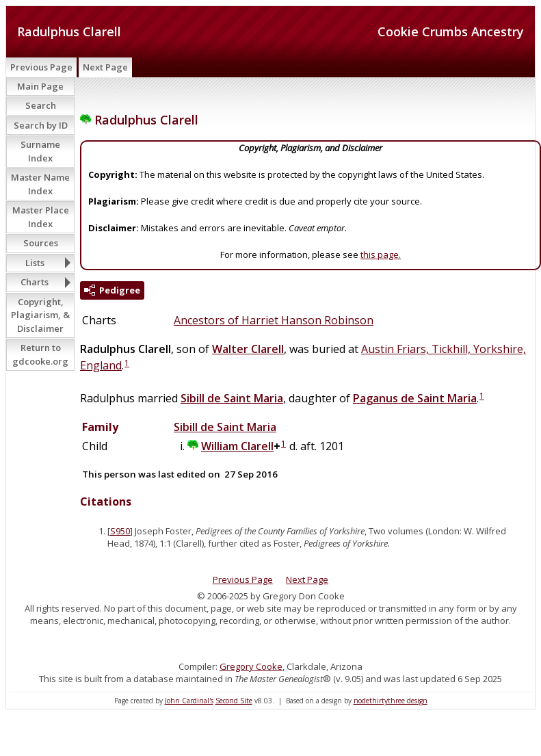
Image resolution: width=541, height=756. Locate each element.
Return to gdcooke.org (40, 354)
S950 (120, 531)
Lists (35, 263)
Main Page (40, 86)
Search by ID (41, 125)
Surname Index (40, 151)
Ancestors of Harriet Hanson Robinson (274, 320)
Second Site (234, 701)
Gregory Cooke (251, 666)
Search (41, 105)
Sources (41, 243)
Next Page (105, 67)
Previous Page (41, 67)
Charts (35, 282)
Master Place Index (41, 217)
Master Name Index (40, 184)
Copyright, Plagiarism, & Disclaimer (40, 315)
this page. (381, 255)
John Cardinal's (189, 701)
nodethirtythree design (391, 701)
